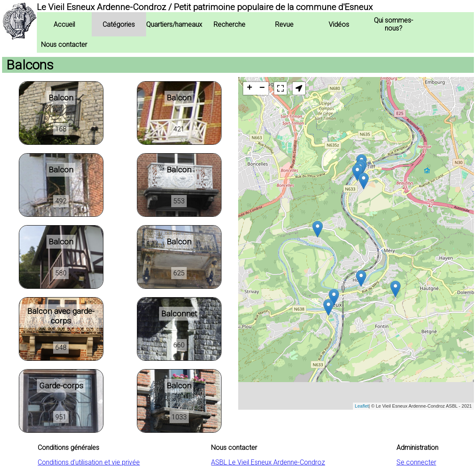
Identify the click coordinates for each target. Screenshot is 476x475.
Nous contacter (64, 45)
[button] (299, 88)
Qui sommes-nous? (394, 24)
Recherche (229, 24)
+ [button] (249, 88)
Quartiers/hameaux (174, 24)
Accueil (64, 24)
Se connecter (416, 462)
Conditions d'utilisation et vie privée (89, 462)
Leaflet (362, 406)
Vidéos (339, 24)
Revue (284, 24)
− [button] (262, 88)
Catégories (119, 24)
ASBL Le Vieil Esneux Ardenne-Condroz (268, 462)
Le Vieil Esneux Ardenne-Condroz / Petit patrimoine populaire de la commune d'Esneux (205, 7)
